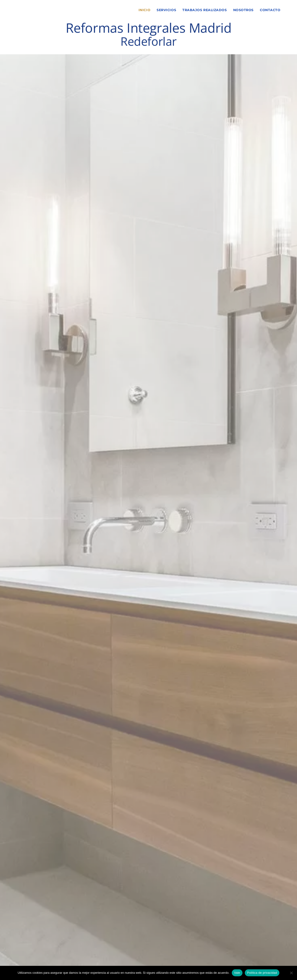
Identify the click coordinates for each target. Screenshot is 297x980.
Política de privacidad (262, 973)
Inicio (144, 10)
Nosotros (243, 10)
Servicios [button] (166, 10)
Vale (237, 973)
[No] (291, 973)
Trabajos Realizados (205, 10)
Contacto (270, 10)
